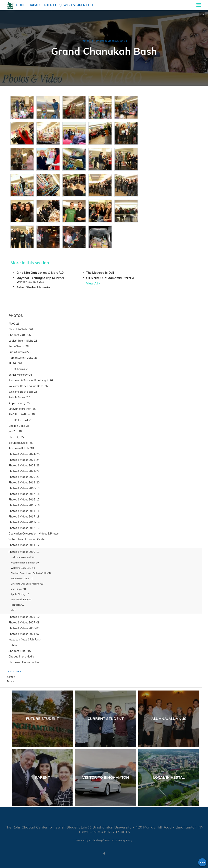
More (13, 610)
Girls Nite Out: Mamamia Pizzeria (110, 278)
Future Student (42, 719)
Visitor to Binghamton (106, 777)
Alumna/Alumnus (169, 719)
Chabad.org (95, 840)
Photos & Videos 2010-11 (112, 41)
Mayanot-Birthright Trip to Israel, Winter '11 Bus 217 (41, 280)
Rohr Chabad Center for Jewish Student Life (55, 5)
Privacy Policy (125, 840)
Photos (85, 41)
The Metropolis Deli (100, 273)
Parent (43, 777)
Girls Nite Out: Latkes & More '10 (40, 273)
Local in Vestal (169, 777)
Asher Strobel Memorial (34, 287)
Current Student (106, 719)
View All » (93, 283)
